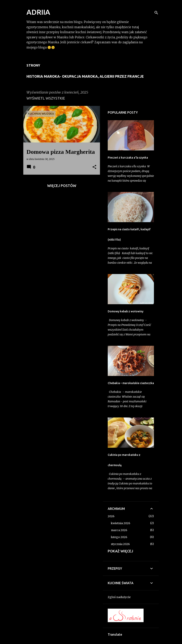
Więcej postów (62, 186)
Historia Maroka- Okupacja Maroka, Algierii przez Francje (85, 76)
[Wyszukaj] (156, 13)
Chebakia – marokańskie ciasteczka (131, 383)
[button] (94, 167)
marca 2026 (119, 530)
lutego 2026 (119, 537)
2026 (111, 516)
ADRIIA (38, 12)
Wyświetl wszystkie (46, 98)
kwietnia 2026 (121, 523)
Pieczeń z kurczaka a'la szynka (128, 158)
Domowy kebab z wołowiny (126, 311)
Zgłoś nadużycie (119, 597)
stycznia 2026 (120, 544)
